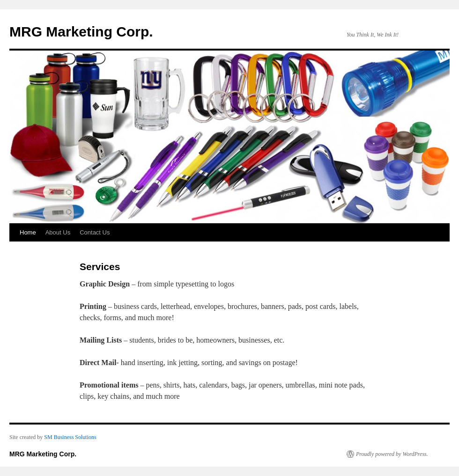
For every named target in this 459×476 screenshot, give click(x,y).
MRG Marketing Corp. (81, 32)
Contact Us (95, 232)
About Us (58, 232)
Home (28, 232)
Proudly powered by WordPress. (392, 454)
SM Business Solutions (70, 437)
